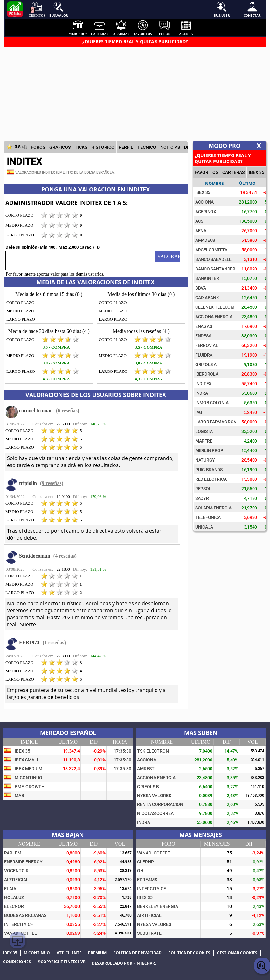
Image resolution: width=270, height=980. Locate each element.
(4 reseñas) (65, 556)
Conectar (252, 10)
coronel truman (36, 411)
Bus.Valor (59, 10)
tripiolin (28, 483)
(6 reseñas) (68, 411)
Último (247, 183)
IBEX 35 (256, 172)
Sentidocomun (35, 556)
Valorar (169, 256)
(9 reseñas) (52, 483)
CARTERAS (233, 172)
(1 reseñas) (54, 642)
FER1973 (29, 642)
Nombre (214, 183)
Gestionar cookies (237, 953)
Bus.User (222, 10)
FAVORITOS (206, 172)
